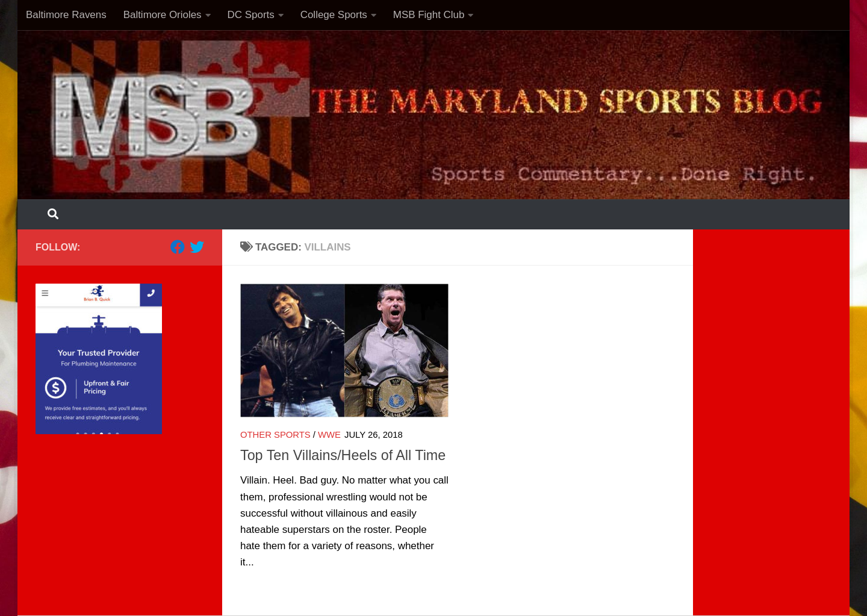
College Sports (334, 15)
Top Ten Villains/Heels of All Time (343, 455)
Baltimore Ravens (66, 15)
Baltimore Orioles (163, 15)
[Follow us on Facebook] (178, 247)
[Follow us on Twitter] (197, 247)
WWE (329, 435)
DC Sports (251, 15)
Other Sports (275, 435)
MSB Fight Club (429, 15)
